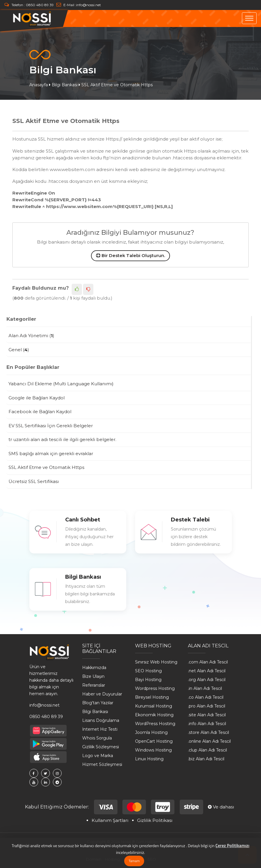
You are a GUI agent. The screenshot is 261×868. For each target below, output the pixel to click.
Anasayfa (39, 85)
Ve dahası (221, 807)
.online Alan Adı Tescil (209, 741)
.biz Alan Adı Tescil (206, 759)
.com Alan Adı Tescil (208, 662)
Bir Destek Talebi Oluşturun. (130, 255)
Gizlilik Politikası (155, 820)
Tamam (134, 861)
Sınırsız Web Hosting (156, 662)
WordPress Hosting (155, 724)
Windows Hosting (153, 750)
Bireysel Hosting (152, 697)
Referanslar (94, 685)
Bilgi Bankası (65, 85)
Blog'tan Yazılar (98, 703)
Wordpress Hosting (155, 688)
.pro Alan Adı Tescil (207, 706)
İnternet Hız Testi (100, 729)
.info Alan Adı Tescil (207, 724)
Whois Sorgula (97, 738)
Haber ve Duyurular (102, 694)
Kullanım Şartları (110, 820)
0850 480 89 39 (40, 5)
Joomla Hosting (151, 732)
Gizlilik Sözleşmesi (101, 747)
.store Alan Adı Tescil (208, 732)
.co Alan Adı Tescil (206, 697)
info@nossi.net (89, 5)
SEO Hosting (148, 671)
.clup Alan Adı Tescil (207, 750)
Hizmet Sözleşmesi (102, 764)
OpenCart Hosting (154, 741)
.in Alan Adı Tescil (205, 688)
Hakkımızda (94, 668)
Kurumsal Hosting (154, 706)
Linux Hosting (149, 759)
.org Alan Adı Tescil (207, 680)
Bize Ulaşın (93, 676)
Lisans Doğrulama (101, 720)
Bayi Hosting (148, 680)
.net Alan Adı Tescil (207, 671)
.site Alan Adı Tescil (207, 715)
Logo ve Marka (98, 756)
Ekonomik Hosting (154, 715)
